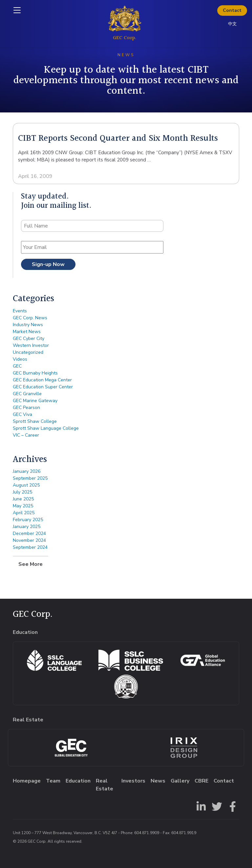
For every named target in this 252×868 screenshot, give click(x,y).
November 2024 (29, 540)
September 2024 (30, 547)
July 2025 (22, 492)
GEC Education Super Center (43, 387)
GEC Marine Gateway (35, 401)
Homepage (27, 781)
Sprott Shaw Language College (46, 428)
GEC (17, 366)
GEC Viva (22, 414)
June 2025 (23, 499)
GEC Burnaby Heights (35, 373)
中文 (232, 24)
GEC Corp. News (30, 318)
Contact (232, 10)
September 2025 (30, 478)
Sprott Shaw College (35, 421)
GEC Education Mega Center (42, 380)
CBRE (201, 781)
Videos (20, 359)
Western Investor (31, 345)
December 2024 (29, 533)
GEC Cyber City (29, 338)
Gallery (180, 781)
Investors (133, 781)
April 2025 (24, 513)
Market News (27, 332)
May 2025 (23, 506)
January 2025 (27, 527)
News (158, 781)
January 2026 (27, 471)
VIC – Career (26, 435)
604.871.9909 (147, 833)
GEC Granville (27, 394)
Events (20, 311)
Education (78, 781)
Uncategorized (28, 352)
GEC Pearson (26, 408)
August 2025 (26, 485)
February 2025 (28, 520)
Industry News (28, 325)
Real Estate (105, 785)
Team (53, 781)
